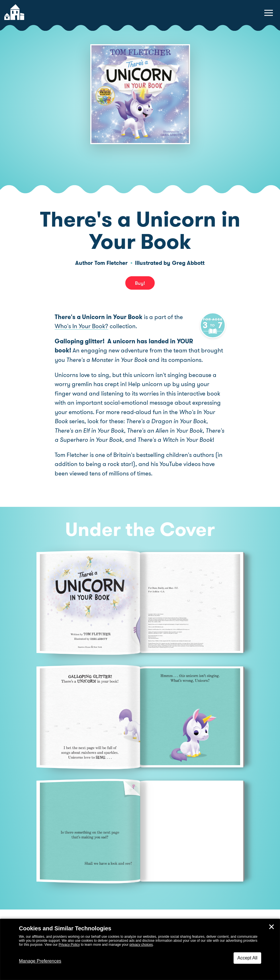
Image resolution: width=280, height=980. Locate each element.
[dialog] (140, 949)
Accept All (247, 958)
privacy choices (141, 945)
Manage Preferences (40, 961)
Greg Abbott (188, 263)
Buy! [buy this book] (140, 283)
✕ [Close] (271, 927)
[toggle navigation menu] (269, 13)
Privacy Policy (69, 945)
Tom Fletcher (111, 263)
